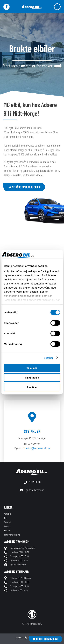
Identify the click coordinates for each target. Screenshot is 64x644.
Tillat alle (32, 368)
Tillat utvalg (32, 377)
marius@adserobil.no (36, 448)
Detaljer (48, 358)
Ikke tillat (32, 387)
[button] (57, 7)
